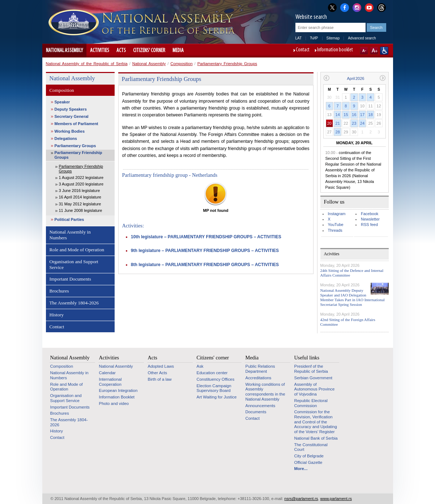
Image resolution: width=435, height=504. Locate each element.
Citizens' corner (149, 51)
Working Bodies (70, 131)
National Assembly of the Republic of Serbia (87, 64)
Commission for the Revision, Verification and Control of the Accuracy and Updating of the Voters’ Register (316, 422)
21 (338, 123)
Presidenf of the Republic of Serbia (311, 369)
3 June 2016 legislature (80, 191)
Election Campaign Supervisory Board (214, 388)
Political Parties (69, 219)
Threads (335, 230)
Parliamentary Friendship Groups (227, 64)
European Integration (118, 390)
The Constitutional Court (311, 447)
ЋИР (314, 38)
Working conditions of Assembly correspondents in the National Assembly (265, 392)
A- (364, 51)
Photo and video (114, 403)
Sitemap (333, 38)
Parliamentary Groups (75, 146)
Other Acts (157, 373)
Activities (100, 51)
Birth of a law (160, 379)
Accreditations (259, 378)
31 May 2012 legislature (80, 204)
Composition (181, 64)
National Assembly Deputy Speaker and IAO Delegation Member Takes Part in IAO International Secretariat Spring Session (353, 298)
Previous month (326, 78)
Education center (212, 373)
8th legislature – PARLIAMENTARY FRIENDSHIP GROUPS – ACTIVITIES (205, 265)
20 (329, 123)
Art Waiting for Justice (217, 397)
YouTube (336, 225)
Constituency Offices (216, 379)
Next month (383, 78)
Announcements (261, 406)
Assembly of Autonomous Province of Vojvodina (315, 389)
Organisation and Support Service (74, 264)
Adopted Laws (161, 366)
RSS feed (369, 225)
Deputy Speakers (71, 109)
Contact (303, 50)
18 (371, 115)
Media (178, 51)
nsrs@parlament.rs (301, 499)
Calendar (107, 373)
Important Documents (70, 279)
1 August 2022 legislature (81, 178)
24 (362, 123)
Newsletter (370, 219)
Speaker (62, 102)
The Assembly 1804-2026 (74, 303)
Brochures (59, 291)
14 (338, 115)
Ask (200, 366)
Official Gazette (308, 462)
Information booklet (335, 50)
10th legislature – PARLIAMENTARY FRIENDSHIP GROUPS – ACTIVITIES (206, 237)
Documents (256, 412)
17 (362, 115)
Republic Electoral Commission (311, 403)
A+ (374, 51)
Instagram (337, 214)
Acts (121, 51)
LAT (299, 38)
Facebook (370, 214)
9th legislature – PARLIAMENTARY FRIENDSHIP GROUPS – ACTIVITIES (205, 251)
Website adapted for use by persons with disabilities (384, 51)
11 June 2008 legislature (81, 210)
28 (338, 132)
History (57, 315)
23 (354, 123)
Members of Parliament (76, 124)
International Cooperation (110, 382)
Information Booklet (117, 397)
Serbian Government (314, 378)
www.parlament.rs (336, 499)
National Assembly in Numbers (70, 235)
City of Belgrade (309, 456)
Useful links (307, 358)
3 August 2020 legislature (81, 184)
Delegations (66, 138)
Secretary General (72, 116)
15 (346, 115)
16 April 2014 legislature (80, 197)
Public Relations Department (260, 369)
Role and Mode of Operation (77, 250)
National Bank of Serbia (316, 438)
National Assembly (64, 51)
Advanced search (362, 38)
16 (354, 115)
